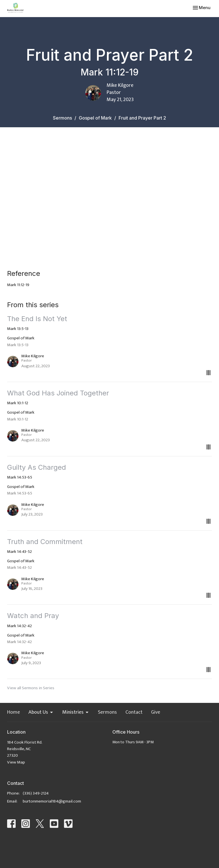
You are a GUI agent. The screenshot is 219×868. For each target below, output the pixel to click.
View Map (16, 762)
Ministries (76, 713)
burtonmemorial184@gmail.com (52, 801)
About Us (41, 713)
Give (156, 713)
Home (14, 713)
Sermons (62, 118)
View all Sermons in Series (31, 688)
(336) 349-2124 (36, 793)
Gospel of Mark (95, 118)
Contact (134, 713)
